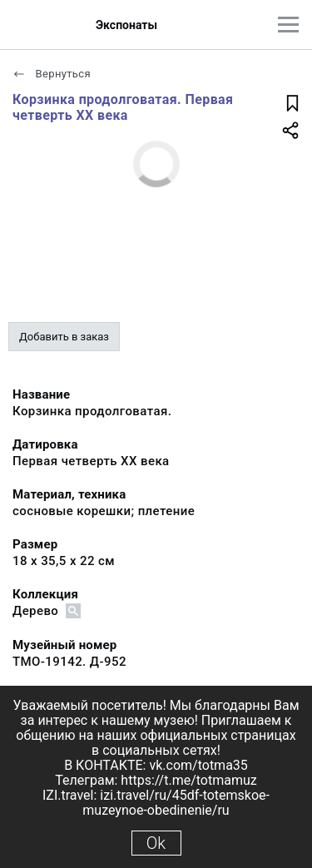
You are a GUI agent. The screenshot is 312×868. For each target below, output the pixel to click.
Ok (156, 843)
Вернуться (52, 74)
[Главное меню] (288, 25)
